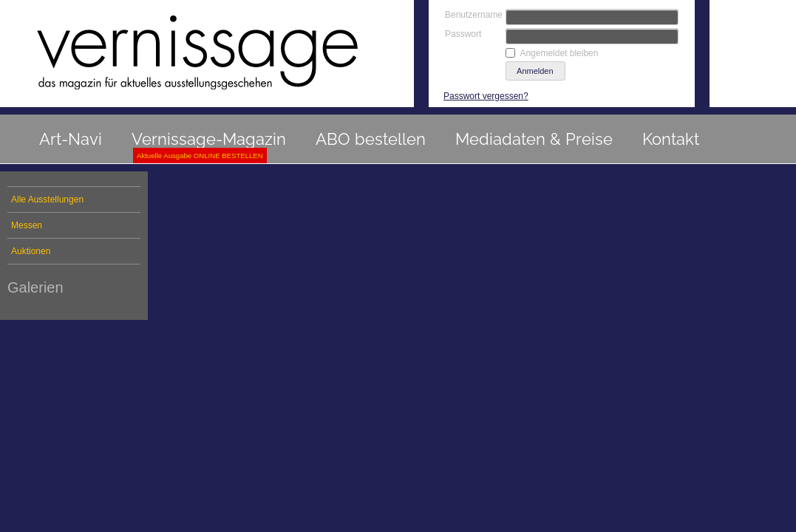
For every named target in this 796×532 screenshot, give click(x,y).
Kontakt (671, 139)
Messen (27, 225)
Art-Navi (71, 139)
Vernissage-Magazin (209, 139)
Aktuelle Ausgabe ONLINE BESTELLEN (200, 156)
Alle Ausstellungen (47, 199)
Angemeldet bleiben (559, 53)
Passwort (463, 34)
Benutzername (474, 15)
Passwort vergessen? (486, 96)
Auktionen (31, 251)
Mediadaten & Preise (534, 139)
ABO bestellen (371, 139)
